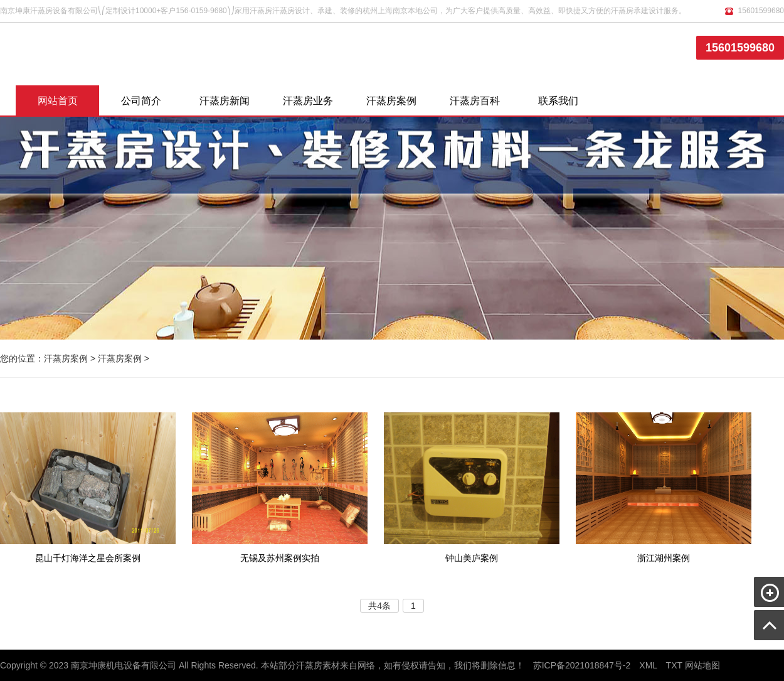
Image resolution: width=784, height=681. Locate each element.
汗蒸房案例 (391, 101)
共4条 (379, 606)
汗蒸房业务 (308, 101)
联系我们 (558, 101)
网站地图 (702, 665)
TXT (674, 665)
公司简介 (141, 101)
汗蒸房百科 (475, 101)
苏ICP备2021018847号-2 (582, 665)
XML (648, 665)
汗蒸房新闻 (225, 101)
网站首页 (58, 101)
